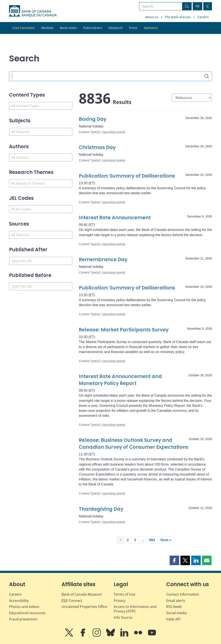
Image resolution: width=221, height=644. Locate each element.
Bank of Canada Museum (82, 594)
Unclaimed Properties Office (84, 607)
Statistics (151, 28)
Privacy (120, 601)
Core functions (24, 28)
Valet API (173, 619)
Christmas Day (97, 147)
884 (152, 540)
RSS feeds (174, 607)
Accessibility (19, 601)
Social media (176, 613)
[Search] (207, 76)
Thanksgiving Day (101, 509)
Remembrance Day (103, 260)
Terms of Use (125, 594)
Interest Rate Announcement (115, 218)
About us (152, 17)
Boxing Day (93, 119)
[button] (174, 560)
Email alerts (176, 601)
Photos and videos (24, 607)
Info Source (123, 617)
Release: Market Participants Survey (124, 330)
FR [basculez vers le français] (197, 6)
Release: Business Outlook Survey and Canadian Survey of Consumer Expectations (134, 444)
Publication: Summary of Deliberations (127, 176)
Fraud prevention (23, 619)
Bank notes (68, 28)
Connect (72, 601)
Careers (203, 17)
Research (116, 28)
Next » (166, 540)
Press (133, 28)
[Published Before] (41, 286)
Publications (93, 28)
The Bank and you (178, 17)
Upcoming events (114, 132)
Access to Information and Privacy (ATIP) (135, 609)
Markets (47, 28)
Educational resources (27, 613)
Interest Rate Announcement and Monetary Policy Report (120, 380)
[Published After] (41, 261)
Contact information (183, 594)
